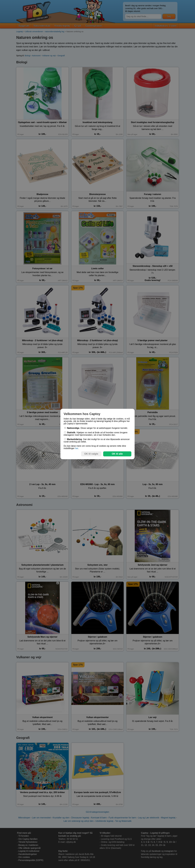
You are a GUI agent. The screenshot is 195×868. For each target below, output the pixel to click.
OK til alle (117, 454)
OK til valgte (91, 454)
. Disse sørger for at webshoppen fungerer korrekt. (96, 428)
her (77, 448)
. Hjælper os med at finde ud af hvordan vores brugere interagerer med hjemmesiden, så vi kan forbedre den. (96, 434)
